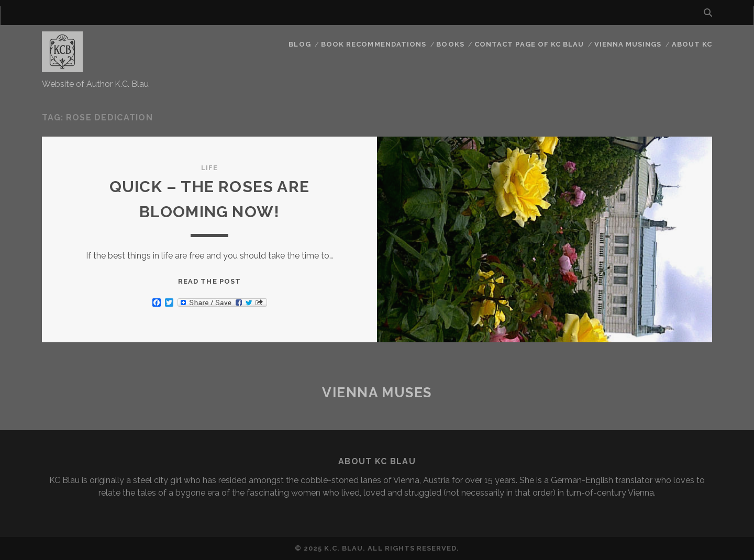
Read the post (209, 281)
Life (209, 168)
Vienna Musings (628, 44)
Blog (300, 44)
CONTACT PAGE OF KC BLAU (529, 44)
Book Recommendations (374, 44)
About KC (692, 44)
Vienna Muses (377, 393)
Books (450, 44)
